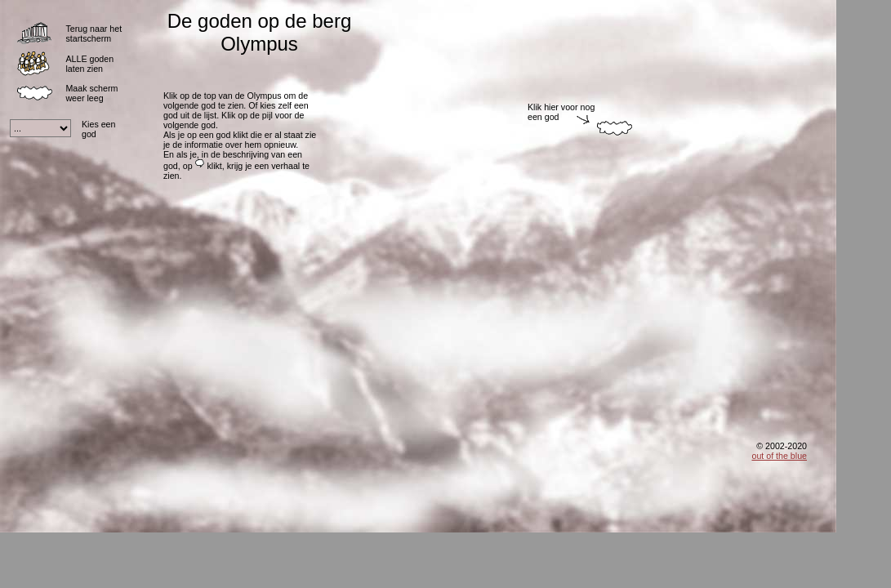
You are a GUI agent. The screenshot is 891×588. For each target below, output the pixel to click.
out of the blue (779, 456)
